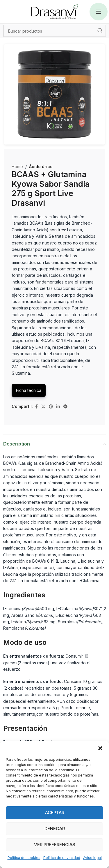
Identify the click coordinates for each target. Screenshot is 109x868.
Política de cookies (24, 858)
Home (17, 167)
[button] (100, 748)
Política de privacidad (62, 858)
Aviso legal (92, 858)
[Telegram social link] (65, 407)
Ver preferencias (55, 845)
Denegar (55, 829)
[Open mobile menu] (99, 12)
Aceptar (55, 812)
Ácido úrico (41, 167)
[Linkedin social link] (58, 407)
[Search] (55, 31)
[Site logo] (55, 11)
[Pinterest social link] (51, 407)
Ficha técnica (29, 390)
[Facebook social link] (36, 407)
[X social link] (43, 407)
